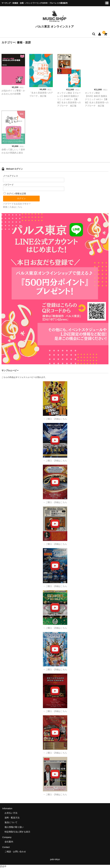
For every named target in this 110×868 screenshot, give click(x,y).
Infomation (7, 808)
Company (7, 837)
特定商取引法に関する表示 (17, 832)
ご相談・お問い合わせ (15, 852)
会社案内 (9, 842)
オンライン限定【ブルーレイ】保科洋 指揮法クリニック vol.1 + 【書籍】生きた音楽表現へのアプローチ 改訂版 (69, 99)
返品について (11, 822)
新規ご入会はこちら (13, 207)
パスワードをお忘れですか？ (17, 204)
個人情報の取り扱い (14, 827)
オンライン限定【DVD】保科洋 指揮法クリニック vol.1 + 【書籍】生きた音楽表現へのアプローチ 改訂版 (97, 99)
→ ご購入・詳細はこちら (55, 419)
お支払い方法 (11, 813)
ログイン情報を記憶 (15, 194)
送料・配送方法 (12, 818)
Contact (6, 847)
